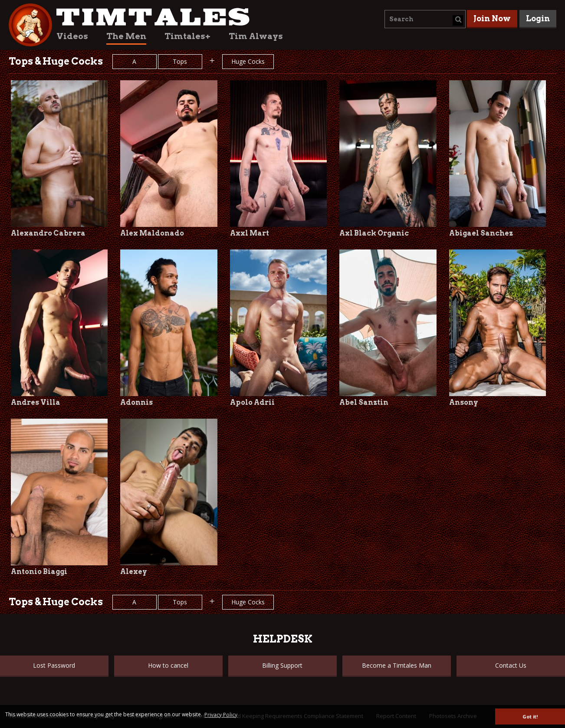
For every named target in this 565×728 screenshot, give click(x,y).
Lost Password (54, 665)
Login (538, 18)
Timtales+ (187, 36)
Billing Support (282, 665)
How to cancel (168, 665)
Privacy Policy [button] (221, 715)
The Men (126, 36)
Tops (180, 61)
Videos (72, 36)
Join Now (492, 18)
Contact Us (511, 665)
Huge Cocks (248, 61)
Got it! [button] (530, 717)
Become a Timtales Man (397, 665)
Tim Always (256, 36)
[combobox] (425, 19)
